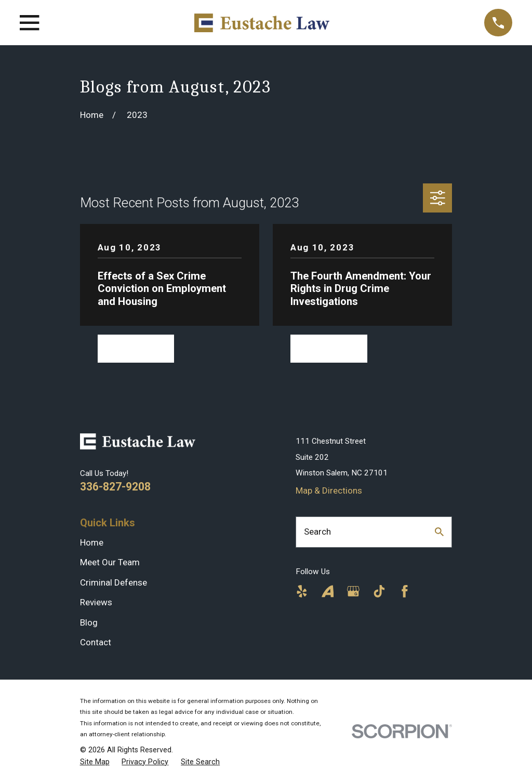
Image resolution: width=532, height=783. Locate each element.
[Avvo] (328, 591)
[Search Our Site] (439, 532)
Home (92, 542)
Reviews (96, 602)
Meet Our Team (110, 562)
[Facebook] (405, 591)
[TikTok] (379, 591)
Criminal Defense (114, 582)
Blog (89, 622)
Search (317, 532)
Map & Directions (329, 490)
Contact (96, 642)
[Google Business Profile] (353, 591)
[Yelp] (302, 591)
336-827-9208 (115, 487)
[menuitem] (95, 762)
